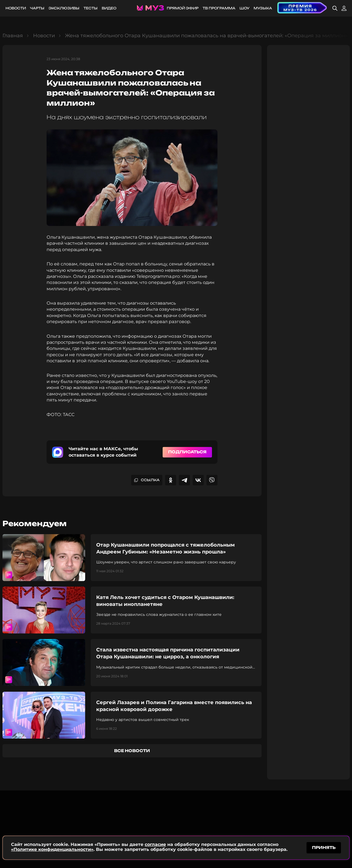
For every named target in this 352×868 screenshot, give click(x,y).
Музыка (263, 8)
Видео (109, 8)
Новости (16, 8)
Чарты (37, 8)
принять (324, 847)
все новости (132, 751)
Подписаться (187, 452)
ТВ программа (219, 8)
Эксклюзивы (64, 8)
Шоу (244, 8)
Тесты (91, 8)
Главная (13, 36)
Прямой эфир (183, 8)
